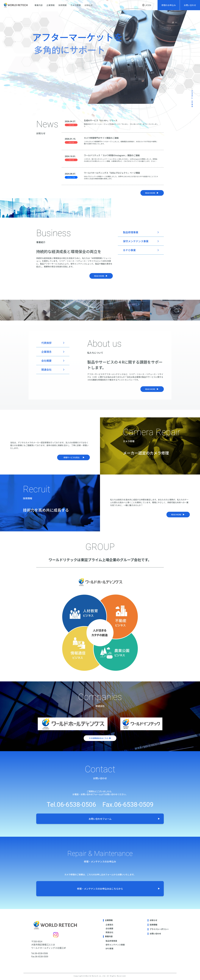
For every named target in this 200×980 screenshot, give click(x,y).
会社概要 (46, 361)
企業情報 (51, 5)
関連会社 (46, 370)
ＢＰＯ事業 (129, 250)
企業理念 (46, 352)
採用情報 (62, 5)
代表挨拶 (46, 343)
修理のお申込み (169, 5)
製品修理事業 (131, 232)
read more (152, 193)
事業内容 (39, 5)
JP (146, 5)
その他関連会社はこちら (100, 738)
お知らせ (89, 5)
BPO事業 (110, 948)
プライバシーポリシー (159, 929)
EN (150, 5)
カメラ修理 (76, 5)
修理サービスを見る (74, 457)
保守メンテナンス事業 (136, 241)
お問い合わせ (190, 5)
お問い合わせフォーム (124, 819)
